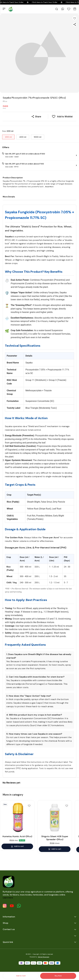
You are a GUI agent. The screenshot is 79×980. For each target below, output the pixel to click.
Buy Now (58, 976)
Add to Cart (21, 976)
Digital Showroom (44, 957)
